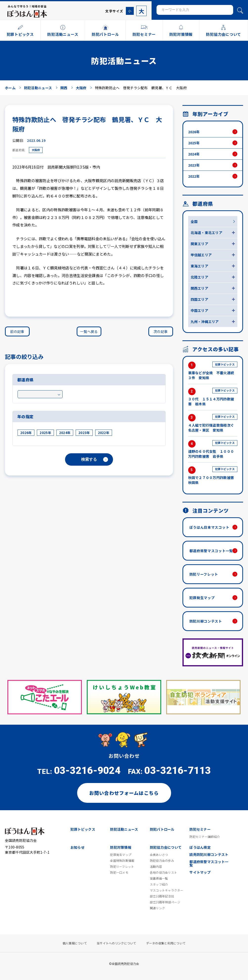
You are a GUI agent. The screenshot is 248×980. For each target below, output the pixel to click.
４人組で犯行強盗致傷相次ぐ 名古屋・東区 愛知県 (213, 423)
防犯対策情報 (121, 847)
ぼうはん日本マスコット (209, 527)
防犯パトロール (162, 829)
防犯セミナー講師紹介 (205, 837)
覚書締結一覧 (159, 878)
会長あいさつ (159, 855)
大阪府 (36, 150)
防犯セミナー (200, 829)
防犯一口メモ (119, 872)
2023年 (84, 433)
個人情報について (75, 943)
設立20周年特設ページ (165, 902)
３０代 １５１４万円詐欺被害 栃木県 (213, 397)
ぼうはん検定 (200, 847)
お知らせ (78, 847)
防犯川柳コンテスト (206, 621)
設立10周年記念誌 (162, 896)
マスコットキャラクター (167, 890)
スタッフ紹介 (159, 884)
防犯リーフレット (204, 574)
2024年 (65, 433)
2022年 (104, 433)
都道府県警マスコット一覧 (211, 551)
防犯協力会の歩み (162, 861)
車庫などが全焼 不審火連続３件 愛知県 (213, 371)
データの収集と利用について (166, 943)
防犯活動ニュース (124, 829)
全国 (194, 221)
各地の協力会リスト (164, 872)
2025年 (45, 433)
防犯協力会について (166, 847)
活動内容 (156, 867)
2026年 (26, 433)
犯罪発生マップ (202, 598)
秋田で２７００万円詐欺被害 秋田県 (213, 476)
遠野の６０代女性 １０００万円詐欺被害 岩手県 (213, 449)
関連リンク (157, 908)
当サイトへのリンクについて (116, 943)
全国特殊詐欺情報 (122, 861)
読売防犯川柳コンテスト (209, 854)
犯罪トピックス (83, 829)
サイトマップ (200, 872)
